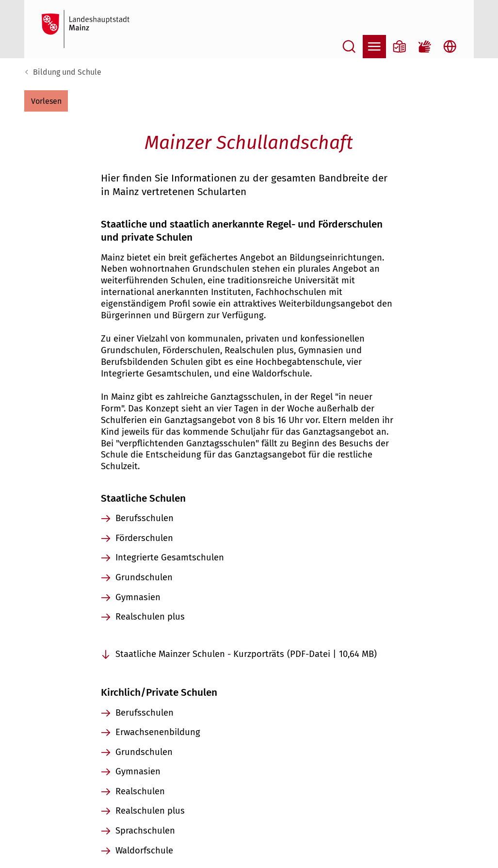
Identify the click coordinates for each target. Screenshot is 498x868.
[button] (46, 101)
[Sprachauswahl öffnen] (450, 47)
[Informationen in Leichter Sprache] (400, 47)
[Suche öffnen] (349, 47)
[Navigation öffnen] (374, 47)
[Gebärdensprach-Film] (425, 47)
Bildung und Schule (67, 72)
